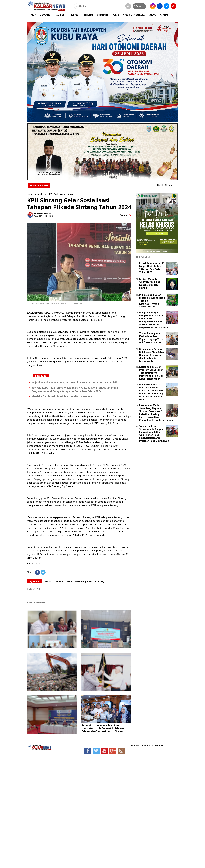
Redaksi (136, 746)
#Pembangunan (83, 581)
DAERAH (76, 15)
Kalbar (37, 194)
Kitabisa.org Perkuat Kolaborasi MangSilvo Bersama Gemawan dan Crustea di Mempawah (151, 355)
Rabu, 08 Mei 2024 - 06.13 (44, 216)
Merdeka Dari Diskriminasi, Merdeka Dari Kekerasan (62, 396)
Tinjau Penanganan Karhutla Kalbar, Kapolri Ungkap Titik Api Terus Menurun (151, 338)
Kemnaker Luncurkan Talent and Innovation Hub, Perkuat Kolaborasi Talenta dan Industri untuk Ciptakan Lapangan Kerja (103, 730)
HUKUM (89, 15)
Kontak (159, 746)
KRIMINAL (103, 15)
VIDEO (152, 15)
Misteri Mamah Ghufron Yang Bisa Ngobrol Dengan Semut (150, 283)
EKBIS (116, 15)
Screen (139, 6)
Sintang (71, 194)
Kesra (44, 194)
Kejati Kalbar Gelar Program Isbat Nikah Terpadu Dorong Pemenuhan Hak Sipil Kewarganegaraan (151, 373)
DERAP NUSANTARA (134, 15)
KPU (50, 194)
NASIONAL (46, 15)
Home (30, 194)
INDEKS (164, 15)
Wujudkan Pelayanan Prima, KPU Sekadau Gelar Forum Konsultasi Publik (74, 383)
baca (123, 215)
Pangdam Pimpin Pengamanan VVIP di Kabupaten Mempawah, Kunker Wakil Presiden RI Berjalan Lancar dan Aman (154, 320)
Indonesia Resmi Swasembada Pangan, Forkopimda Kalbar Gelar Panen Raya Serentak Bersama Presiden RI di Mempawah (154, 434)
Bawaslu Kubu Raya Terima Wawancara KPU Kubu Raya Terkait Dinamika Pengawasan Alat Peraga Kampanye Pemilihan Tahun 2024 (75, 389)
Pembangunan (60, 194)
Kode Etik (148, 746)
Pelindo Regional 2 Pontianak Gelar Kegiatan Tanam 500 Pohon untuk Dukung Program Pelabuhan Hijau (151, 392)
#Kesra (59, 581)
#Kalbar (48, 581)
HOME (32, 15)
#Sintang (100, 581)
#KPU (69, 581)
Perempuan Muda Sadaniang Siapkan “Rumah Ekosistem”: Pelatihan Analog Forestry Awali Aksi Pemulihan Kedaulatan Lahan (156, 413)
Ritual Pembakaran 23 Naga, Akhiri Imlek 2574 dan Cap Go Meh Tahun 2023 (152, 268)
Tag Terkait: (35, 581)
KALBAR (60, 15)
